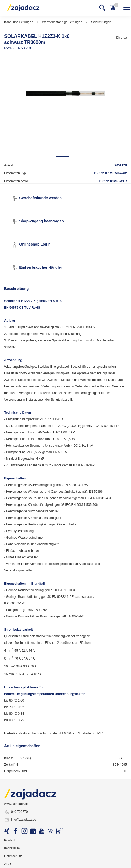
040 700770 (16, 812)
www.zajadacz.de (16, 804)
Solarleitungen (101, 22)
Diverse (121, 38)
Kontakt (10, 840)
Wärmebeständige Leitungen (62, 22)
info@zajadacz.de (20, 820)
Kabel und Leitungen (19, 22)
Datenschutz (13, 856)
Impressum (12, 848)
